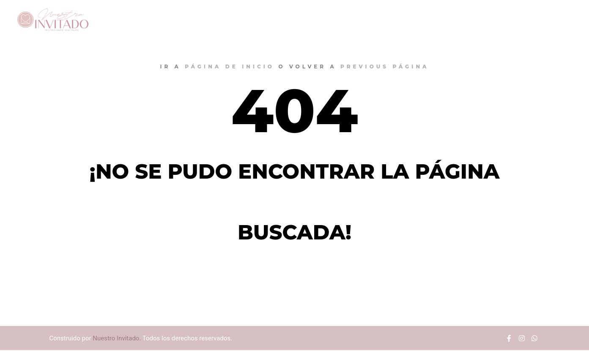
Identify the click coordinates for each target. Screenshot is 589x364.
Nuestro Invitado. (117, 338)
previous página (385, 67)
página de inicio (230, 67)
